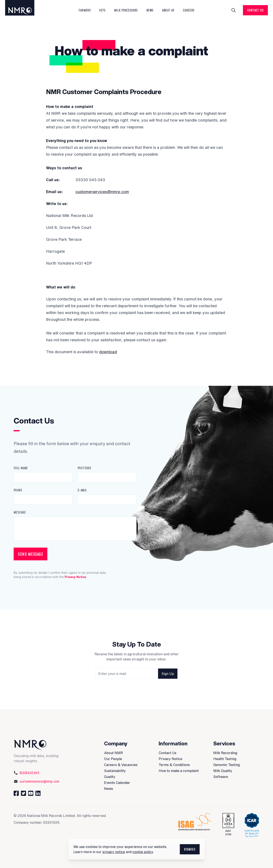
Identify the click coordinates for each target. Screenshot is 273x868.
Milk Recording (225, 753)
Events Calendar (117, 783)
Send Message (30, 554)
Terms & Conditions (174, 765)
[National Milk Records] (41, 745)
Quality (110, 777)
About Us (168, 10)
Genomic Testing (227, 765)
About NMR (113, 753)
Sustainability (115, 771)
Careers (189, 10)
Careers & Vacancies (121, 765)
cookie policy (143, 852)
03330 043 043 (26, 773)
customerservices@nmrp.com (102, 192)
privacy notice (114, 852)
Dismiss (190, 849)
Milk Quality (223, 771)
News (109, 789)
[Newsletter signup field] (136, 674)
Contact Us (255, 10)
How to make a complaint (179, 771)
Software (221, 777)
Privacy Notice (75, 577)
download (108, 352)
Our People (113, 759)
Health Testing (225, 759)
